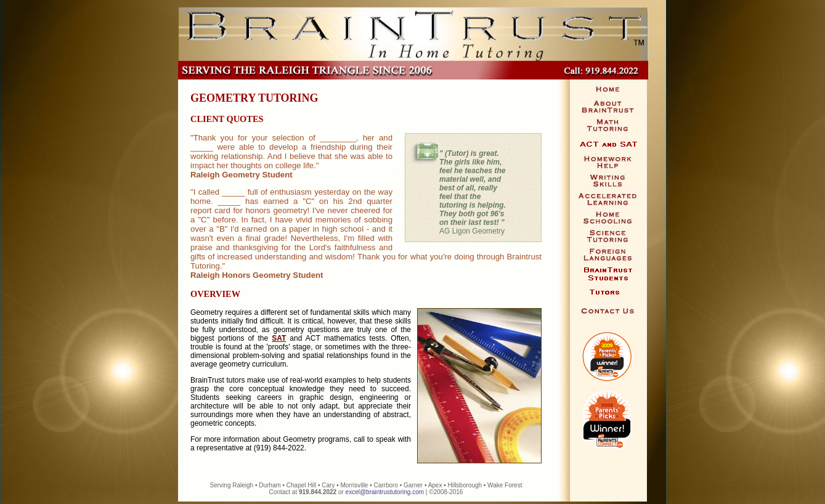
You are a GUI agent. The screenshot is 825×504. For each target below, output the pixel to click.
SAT (279, 338)
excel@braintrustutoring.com (385, 492)
